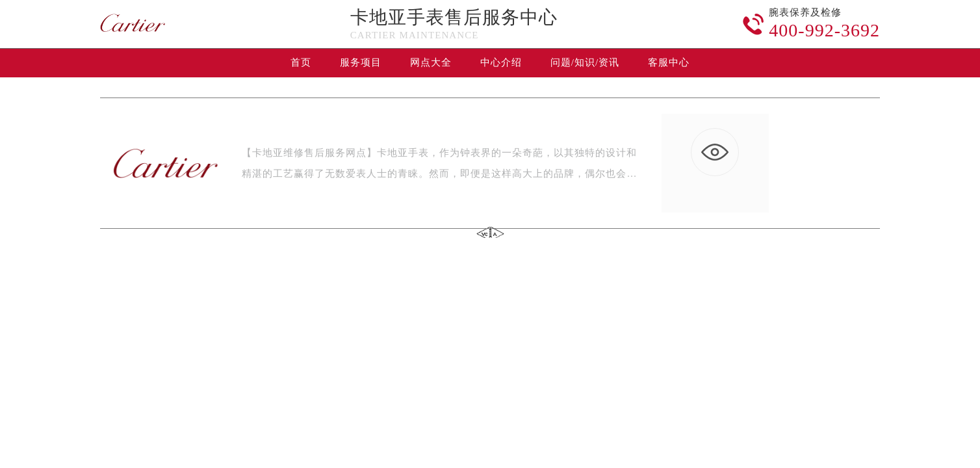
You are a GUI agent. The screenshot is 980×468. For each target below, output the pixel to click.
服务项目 (361, 62)
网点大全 (431, 62)
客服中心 (669, 62)
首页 (301, 62)
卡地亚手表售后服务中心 (454, 17)
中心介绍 (501, 62)
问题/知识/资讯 (585, 62)
